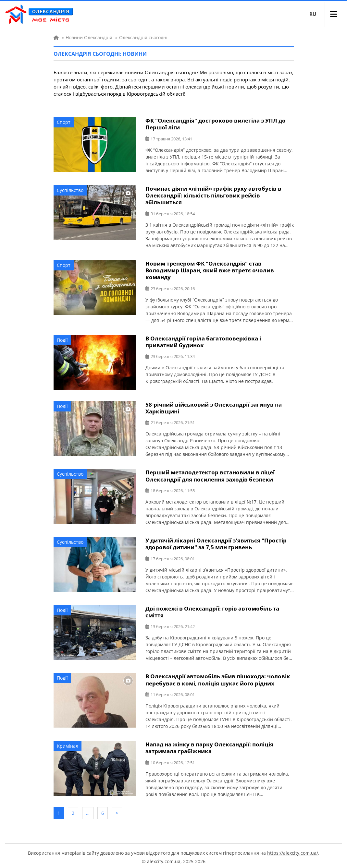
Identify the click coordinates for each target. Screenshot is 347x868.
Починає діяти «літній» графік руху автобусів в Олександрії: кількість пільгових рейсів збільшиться (213, 195)
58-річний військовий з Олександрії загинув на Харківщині (214, 407)
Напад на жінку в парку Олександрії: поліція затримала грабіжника (209, 746)
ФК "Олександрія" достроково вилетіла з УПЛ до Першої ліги (216, 124)
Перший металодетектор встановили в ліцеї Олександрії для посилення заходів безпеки (210, 475)
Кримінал (68, 744)
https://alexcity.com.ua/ (293, 850)
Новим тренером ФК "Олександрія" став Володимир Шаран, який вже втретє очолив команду (210, 270)
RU (313, 14)
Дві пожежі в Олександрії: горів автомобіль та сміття (212, 610)
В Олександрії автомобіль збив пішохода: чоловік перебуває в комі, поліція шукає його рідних (218, 678)
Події (62, 339)
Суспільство (70, 190)
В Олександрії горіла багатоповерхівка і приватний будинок (203, 341)
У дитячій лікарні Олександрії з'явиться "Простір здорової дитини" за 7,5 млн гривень (216, 542)
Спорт (64, 122)
